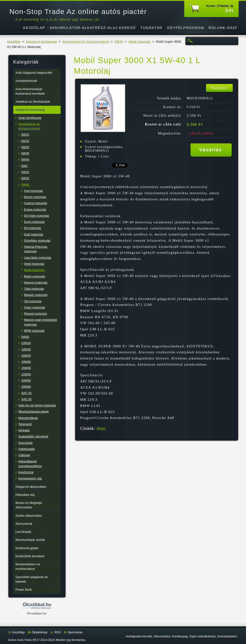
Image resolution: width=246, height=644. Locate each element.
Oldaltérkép (40, 632)
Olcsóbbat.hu (37, 613)
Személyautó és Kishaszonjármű (86, 42)
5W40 (119, 42)
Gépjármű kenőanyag (41, 42)
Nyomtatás (75, 632)
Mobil (101, 428)
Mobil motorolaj (139, 42)
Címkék (87, 428)
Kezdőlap (14, 42)
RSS (58, 632)
